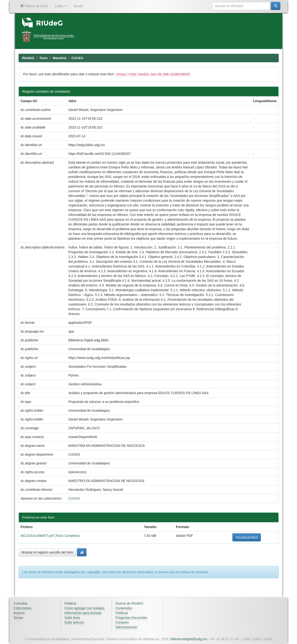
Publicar (70, 603)
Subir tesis (72, 618)
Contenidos (124, 608)
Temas (18, 618)
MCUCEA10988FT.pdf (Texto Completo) (50, 536)
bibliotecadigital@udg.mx (189, 639)
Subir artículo (74, 622)
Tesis (44, 58)
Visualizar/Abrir (247, 537)
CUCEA (77, 58)
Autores (19, 613)
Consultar (20, 603)
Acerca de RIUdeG (129, 603)
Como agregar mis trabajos (84, 608)
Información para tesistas (83, 613)
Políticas (122, 613)
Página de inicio (34, 6)
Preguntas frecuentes (131, 618)
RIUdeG (28, 58)
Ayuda (78, 6)
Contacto (122, 622)
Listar (61, 6)
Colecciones (22, 608)
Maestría (60, 58)
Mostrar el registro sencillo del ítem (47, 552)
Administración (126, 627)
